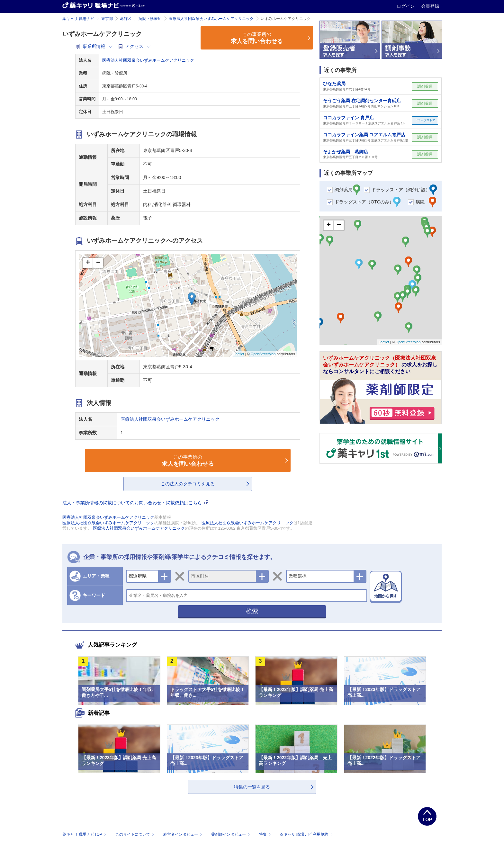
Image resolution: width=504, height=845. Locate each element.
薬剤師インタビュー (231, 834)
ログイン (406, 6)
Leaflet (239, 354)
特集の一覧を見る (252, 787)
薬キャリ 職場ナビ (78, 19)
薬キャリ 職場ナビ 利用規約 (306, 834)
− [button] (98, 263)
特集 (266, 834)
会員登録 (430, 6)
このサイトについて (135, 834)
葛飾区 (126, 19)
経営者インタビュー (183, 834)
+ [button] (88, 263)
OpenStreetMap (263, 354)
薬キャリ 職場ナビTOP (85, 834)
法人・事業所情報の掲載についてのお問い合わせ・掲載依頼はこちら (135, 503)
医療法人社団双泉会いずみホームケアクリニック (211, 19)
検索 (252, 611)
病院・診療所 (150, 19)
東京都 (107, 19)
